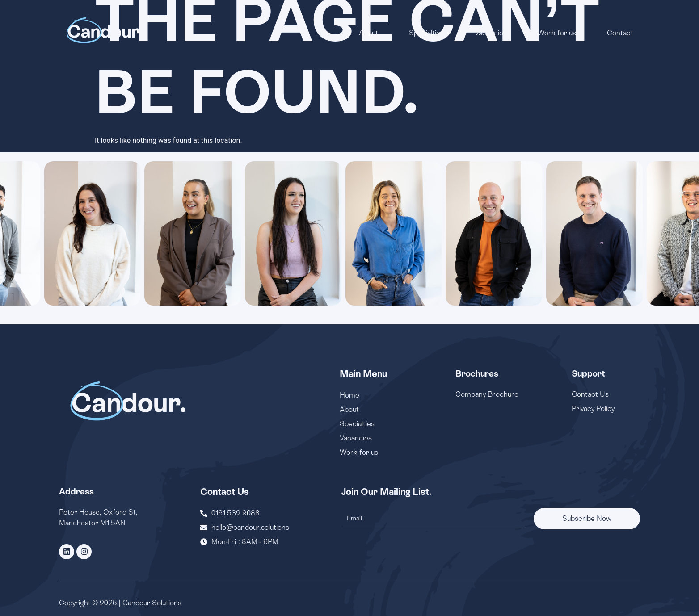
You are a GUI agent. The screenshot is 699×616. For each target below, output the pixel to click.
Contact (620, 33)
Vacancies (491, 33)
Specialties (426, 33)
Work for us (557, 33)
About (368, 33)
